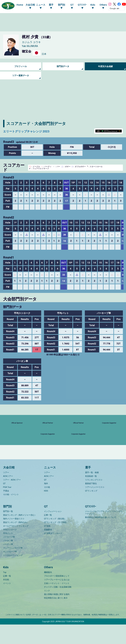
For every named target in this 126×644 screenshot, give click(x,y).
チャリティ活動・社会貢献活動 (58, 606)
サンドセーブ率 (10, 571)
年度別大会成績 (105, 66)
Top (5, 592)
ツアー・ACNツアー (12, 499)
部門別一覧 (8, 531)
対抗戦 (6, 599)
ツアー (6, 492)
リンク (47, 610)
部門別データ (63, 66)
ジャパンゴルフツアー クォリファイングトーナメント (104, 532)
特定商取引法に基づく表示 (56, 617)
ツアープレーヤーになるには (57, 599)
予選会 (6, 510)
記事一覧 (48, 535)
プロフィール (21, 66)
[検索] (114, 9)
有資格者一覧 (91, 496)
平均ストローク (10, 549)
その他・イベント (11, 514)
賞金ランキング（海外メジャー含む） (20, 535)
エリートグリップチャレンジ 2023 (34, 131)
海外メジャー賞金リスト (14, 538)
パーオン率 (8, 560)
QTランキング (91, 510)
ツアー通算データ (21, 76)
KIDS (46, 510)
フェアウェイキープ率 (13, 568)
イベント (7, 603)
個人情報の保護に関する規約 (57, 614)
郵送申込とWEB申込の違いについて (101, 537)
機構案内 (48, 592)
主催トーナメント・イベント (57, 603)
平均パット (8, 553)
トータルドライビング (13, 575)
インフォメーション (53, 531)
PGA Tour (7, 507)
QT (4, 503)
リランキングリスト (94, 499)
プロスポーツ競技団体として (57, 595)
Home (17, 5)
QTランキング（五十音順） (56, 542)
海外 (46, 503)
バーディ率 (8, 564)
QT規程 (47, 546)
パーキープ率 (9, 557)
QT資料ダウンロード (53, 553)
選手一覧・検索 (92, 492)
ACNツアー (8, 496)
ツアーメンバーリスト (95, 507)
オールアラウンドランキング (16, 546)
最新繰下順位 (91, 503)
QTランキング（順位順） (55, 538)
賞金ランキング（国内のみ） (16, 542)
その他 (47, 507)
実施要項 (48, 549)
